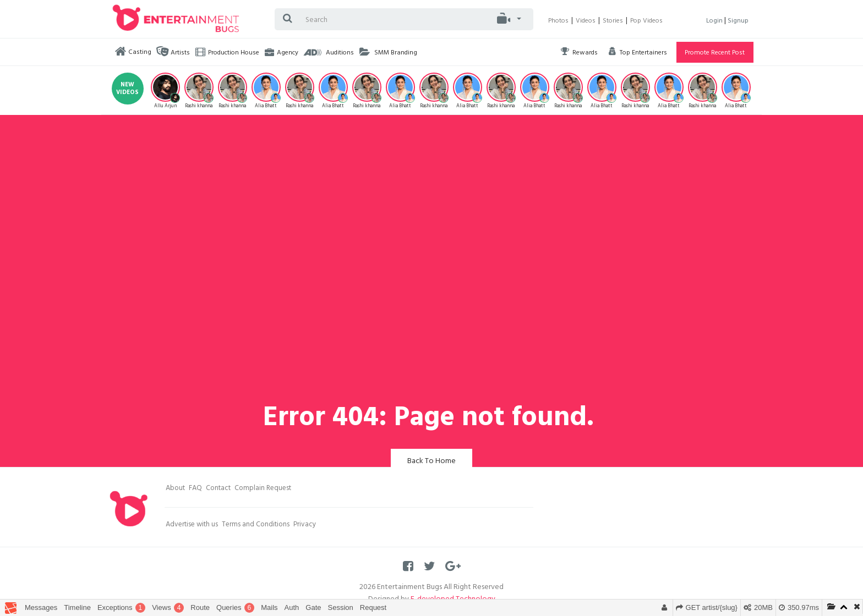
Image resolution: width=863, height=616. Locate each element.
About (175, 489)
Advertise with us (192, 525)
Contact (218, 489)
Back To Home (431, 462)
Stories (613, 21)
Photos (558, 21)
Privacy (305, 525)
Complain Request (263, 489)
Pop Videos (646, 21)
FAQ (195, 489)
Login (715, 21)
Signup (738, 21)
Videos (586, 21)
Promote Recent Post (715, 53)
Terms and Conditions (256, 525)
